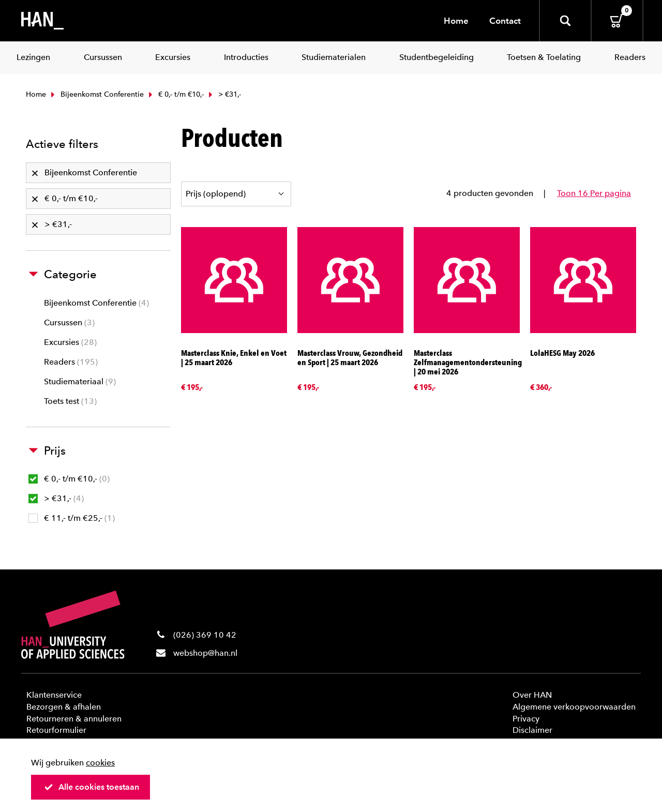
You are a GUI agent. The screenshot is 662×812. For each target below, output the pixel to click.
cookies (100, 763)
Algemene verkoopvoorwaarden (574, 707)
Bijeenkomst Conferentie (96, 94)
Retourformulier (56, 730)
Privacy (526, 719)
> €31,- (56, 498)
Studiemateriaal (80, 381)
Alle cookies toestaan (92, 787)
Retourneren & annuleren (74, 719)
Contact (505, 21)
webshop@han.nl (205, 653)
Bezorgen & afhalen (64, 707)
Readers (71, 362)
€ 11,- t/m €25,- (72, 518)
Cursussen (69, 322)
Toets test (70, 401)
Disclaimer (532, 730)
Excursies (70, 342)
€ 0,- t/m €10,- (175, 94)
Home (456, 21)
